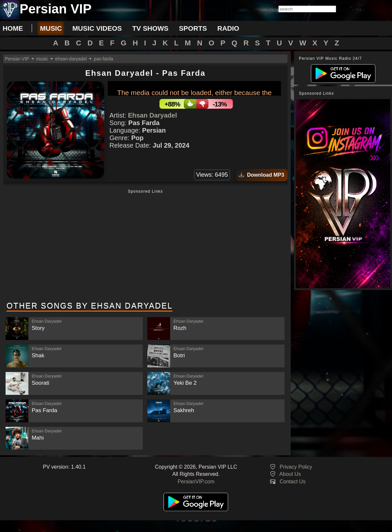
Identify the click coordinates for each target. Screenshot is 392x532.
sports (193, 28)
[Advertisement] (145, 246)
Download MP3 (261, 175)
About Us (290, 474)
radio (228, 28)
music (51, 28)
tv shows (150, 28)
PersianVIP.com (196, 482)
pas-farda (103, 59)
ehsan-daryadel (71, 59)
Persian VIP (17, 59)
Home (13, 28)
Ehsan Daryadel (153, 115)
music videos (97, 28)
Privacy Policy (296, 467)
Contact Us (293, 482)
